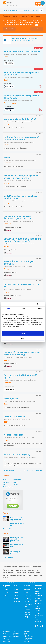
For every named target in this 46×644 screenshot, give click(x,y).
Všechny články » (9, 529)
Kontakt (27, 590)
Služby (16, 598)
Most (4, 484)
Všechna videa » (8, 557)
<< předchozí (9, 471)
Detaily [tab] (23, 309)
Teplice (16, 484)
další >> (39, 471)
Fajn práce (38, 611)
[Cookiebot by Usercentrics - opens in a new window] (37, 304)
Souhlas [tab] (8, 309)
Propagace (18, 601)
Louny (16, 482)
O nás (27, 593)
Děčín (5, 480)
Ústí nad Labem (8, 487)
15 (33, 471)
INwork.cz (38, 604)
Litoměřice (6, 482)
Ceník (16, 595)
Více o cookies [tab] (38, 309)
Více (37, 24)
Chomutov (17, 480)
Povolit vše (23, 333)
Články (6, 590)
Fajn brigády (39, 595)
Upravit (23, 338)
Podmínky (28, 596)
